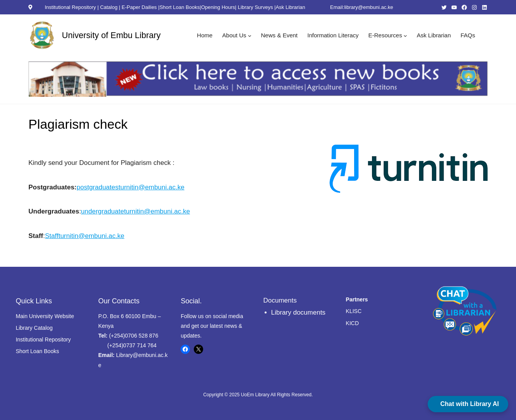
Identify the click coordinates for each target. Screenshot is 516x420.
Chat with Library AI (469, 404)
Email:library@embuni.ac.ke (362, 7)
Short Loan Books (180, 7)
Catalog (109, 7)
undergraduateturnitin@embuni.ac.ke (135, 211)
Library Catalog (34, 328)
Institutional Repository (71, 7)
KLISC (354, 311)
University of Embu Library (111, 35)
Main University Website (45, 316)
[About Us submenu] (250, 35)
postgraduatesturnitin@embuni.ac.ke (131, 187)
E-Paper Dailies (139, 7)
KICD (352, 323)
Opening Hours (218, 7)
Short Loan (29, 351)
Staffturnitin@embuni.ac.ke (85, 236)
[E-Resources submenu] (405, 35)
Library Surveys (255, 7)
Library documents (298, 312)
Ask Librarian (290, 7)
